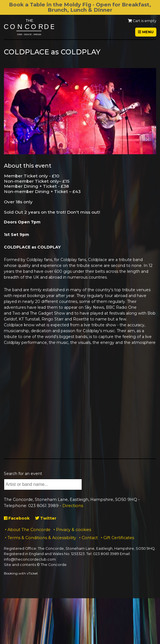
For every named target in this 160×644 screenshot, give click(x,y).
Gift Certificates (119, 538)
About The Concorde (29, 530)
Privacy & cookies (74, 530)
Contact (90, 538)
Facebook (17, 518)
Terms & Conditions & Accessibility (42, 538)
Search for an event (23, 474)
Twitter (46, 518)
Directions (73, 506)
